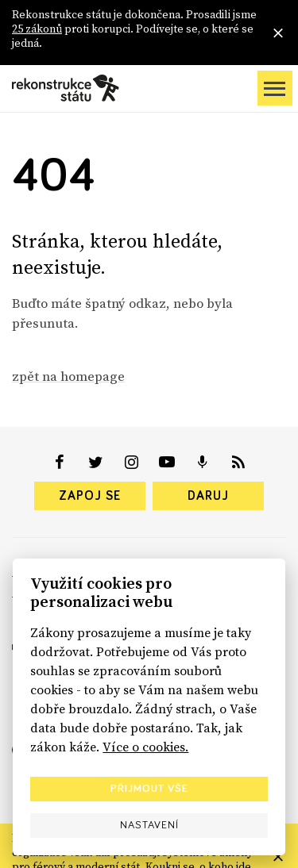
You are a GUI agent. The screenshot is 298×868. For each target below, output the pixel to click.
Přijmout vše (149, 789)
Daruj (208, 496)
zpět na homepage (68, 376)
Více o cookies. (145, 747)
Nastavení (149, 825)
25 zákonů (37, 29)
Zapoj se (90, 496)
